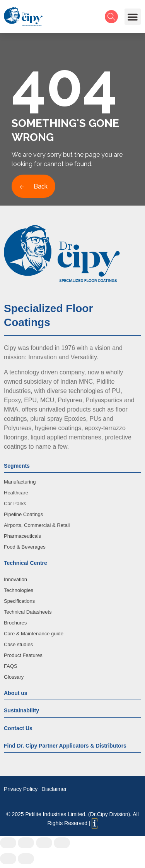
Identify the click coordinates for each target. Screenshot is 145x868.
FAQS (11, 666)
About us (16, 693)
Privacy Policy (21, 789)
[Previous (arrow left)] (8, 859)
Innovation (15, 579)
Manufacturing (20, 482)
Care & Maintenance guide (34, 634)
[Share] (26, 843)
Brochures (15, 623)
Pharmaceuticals (22, 536)
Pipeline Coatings (23, 514)
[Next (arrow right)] (26, 859)
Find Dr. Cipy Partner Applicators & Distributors (65, 746)
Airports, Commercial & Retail (37, 525)
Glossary (14, 677)
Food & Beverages (25, 547)
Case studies (18, 644)
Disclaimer (54, 789)
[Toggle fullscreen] (44, 843)
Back (33, 186)
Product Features (23, 655)
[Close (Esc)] (8, 843)
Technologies (19, 590)
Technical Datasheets (28, 612)
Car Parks (15, 503)
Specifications (19, 601)
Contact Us (18, 728)
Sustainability (21, 710)
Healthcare (16, 493)
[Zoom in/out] (62, 843)
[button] (133, 17)
